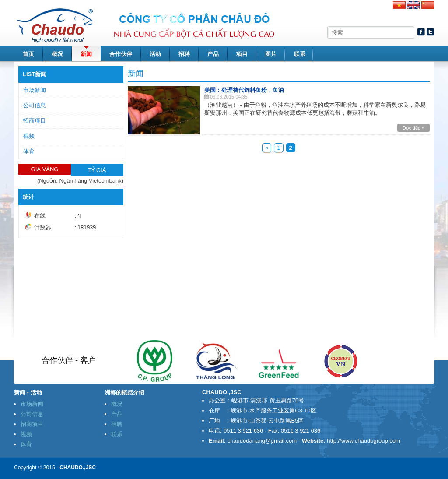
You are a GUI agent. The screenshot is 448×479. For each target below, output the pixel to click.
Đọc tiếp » (413, 128)
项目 (242, 54)
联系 (300, 54)
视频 (29, 136)
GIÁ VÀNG (45, 169)
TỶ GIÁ (97, 170)
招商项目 (35, 121)
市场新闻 (35, 90)
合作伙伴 (121, 54)
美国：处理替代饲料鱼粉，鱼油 (244, 90)
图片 (271, 54)
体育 (29, 151)
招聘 (184, 54)
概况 (57, 54)
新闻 (86, 54)
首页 (28, 54)
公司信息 (35, 105)
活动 (155, 54)
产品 (213, 54)
